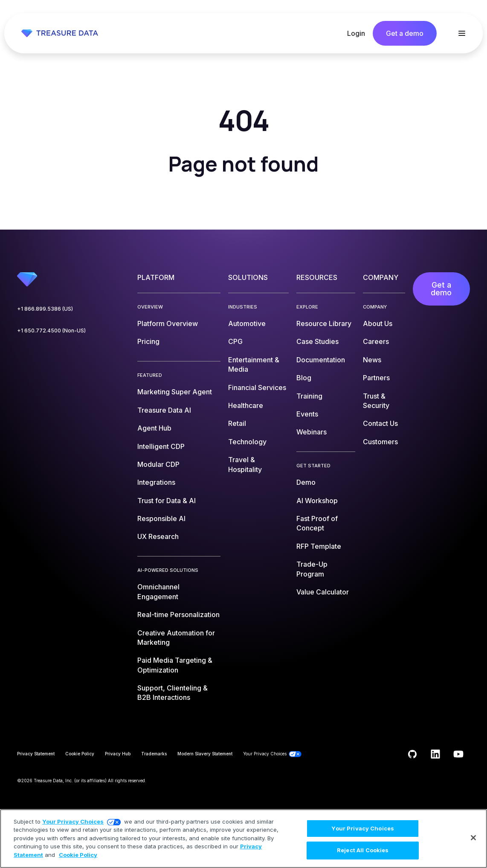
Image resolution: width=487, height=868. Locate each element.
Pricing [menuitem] (148, 341)
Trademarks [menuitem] (154, 754)
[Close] (473, 838)
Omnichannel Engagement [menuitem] (158, 591)
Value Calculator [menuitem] (323, 592)
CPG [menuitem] (235, 341)
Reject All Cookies (363, 850)
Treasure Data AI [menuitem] (164, 410)
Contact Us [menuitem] (380, 423)
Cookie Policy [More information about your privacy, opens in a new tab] (78, 855)
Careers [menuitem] (376, 341)
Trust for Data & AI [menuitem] (167, 501)
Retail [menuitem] (237, 423)
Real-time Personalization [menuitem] (178, 615)
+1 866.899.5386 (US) (45, 309)
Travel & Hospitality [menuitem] (245, 464)
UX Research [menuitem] (158, 536)
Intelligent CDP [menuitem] (161, 446)
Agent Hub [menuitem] (154, 428)
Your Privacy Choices (73, 821)
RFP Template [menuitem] (319, 546)
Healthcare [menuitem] (246, 405)
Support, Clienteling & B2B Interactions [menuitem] (172, 693)
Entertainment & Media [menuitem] (254, 364)
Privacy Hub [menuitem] (118, 754)
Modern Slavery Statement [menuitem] (205, 754)
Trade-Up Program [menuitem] (312, 569)
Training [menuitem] (309, 396)
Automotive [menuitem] (247, 323)
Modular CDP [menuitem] (158, 464)
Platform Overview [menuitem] (168, 323)
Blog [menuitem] (304, 378)
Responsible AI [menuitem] (161, 518)
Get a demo (405, 33)
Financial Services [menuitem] (257, 387)
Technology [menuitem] (247, 442)
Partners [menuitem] (376, 378)
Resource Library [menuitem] (324, 323)
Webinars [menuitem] (312, 432)
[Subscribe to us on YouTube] (458, 754)
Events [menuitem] (307, 414)
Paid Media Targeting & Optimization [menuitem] (175, 665)
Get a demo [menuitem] (441, 289)
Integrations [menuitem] (156, 482)
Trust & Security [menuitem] (376, 401)
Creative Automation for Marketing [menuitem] (176, 638)
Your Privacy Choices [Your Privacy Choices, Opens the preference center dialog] (363, 828)
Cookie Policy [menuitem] (80, 754)
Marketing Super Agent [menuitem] (175, 392)
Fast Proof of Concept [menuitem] (317, 523)
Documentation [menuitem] (321, 360)
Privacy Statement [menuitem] (36, 754)
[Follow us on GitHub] (412, 754)
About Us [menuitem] (378, 323)
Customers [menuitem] (380, 442)
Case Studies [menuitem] (317, 341)
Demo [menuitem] (306, 482)
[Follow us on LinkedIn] (435, 754)
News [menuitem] (372, 360)
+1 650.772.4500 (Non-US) (51, 331)
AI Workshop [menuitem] (317, 501)
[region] (243, 839)
